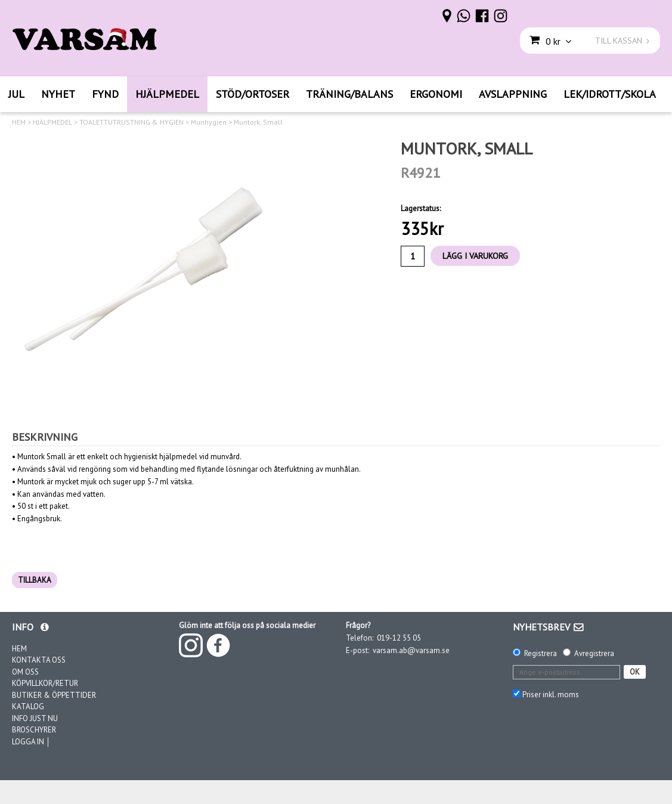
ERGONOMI (436, 94)
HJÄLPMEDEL (167, 94)
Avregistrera (594, 653)
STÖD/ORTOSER (253, 94)
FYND (105, 94)
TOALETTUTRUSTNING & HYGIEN (131, 122)
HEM (19, 122)
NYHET (58, 94)
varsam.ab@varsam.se (411, 650)
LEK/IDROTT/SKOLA (610, 94)
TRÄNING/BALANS (349, 94)
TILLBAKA (35, 580)
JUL (16, 94)
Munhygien (209, 122)
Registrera (541, 653)
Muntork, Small (258, 122)
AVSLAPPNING (513, 94)
